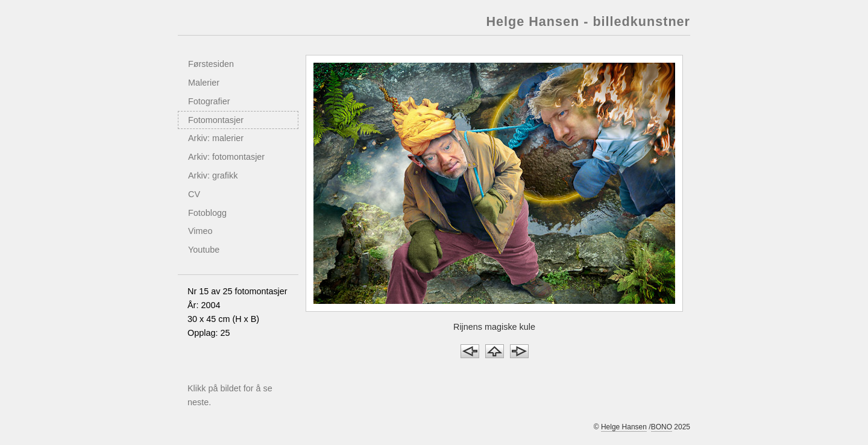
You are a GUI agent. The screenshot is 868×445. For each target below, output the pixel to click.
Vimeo (200, 231)
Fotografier (209, 101)
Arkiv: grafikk (213, 175)
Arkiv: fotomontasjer (226, 157)
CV (194, 194)
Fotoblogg (207, 213)
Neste (519, 351)
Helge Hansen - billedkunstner (588, 21)
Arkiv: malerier (216, 138)
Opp (495, 351)
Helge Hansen (624, 427)
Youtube (204, 250)
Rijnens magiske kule (494, 327)
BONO (662, 427)
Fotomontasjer (216, 120)
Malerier (204, 83)
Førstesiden (211, 64)
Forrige (470, 351)
